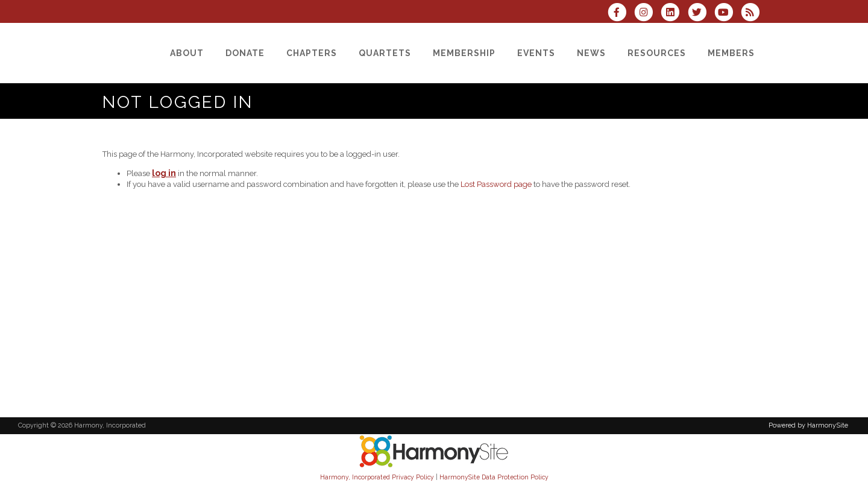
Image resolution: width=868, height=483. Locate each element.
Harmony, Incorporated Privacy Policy (377, 477)
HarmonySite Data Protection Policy (494, 477)
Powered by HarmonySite (808, 425)
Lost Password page (496, 184)
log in (164, 173)
